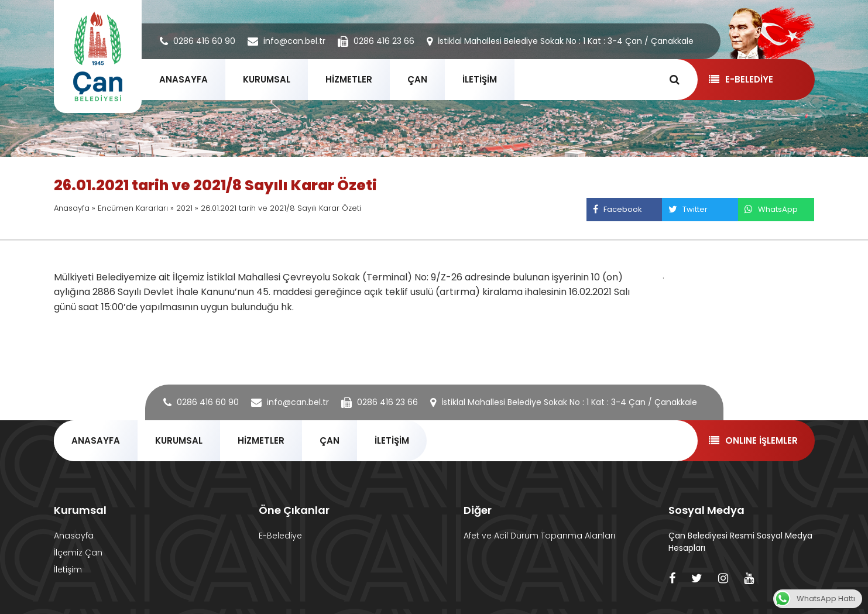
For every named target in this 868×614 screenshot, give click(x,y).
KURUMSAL (267, 79)
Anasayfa (72, 208)
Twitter (688, 209)
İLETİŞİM (480, 79)
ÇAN (417, 79)
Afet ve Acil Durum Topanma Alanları (539, 536)
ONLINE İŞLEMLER (753, 440)
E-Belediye (280, 536)
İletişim (68, 570)
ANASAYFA (183, 79)
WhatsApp (771, 209)
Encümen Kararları (133, 208)
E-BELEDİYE (741, 79)
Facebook (617, 209)
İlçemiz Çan (78, 553)
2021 (184, 208)
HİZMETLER (349, 79)
